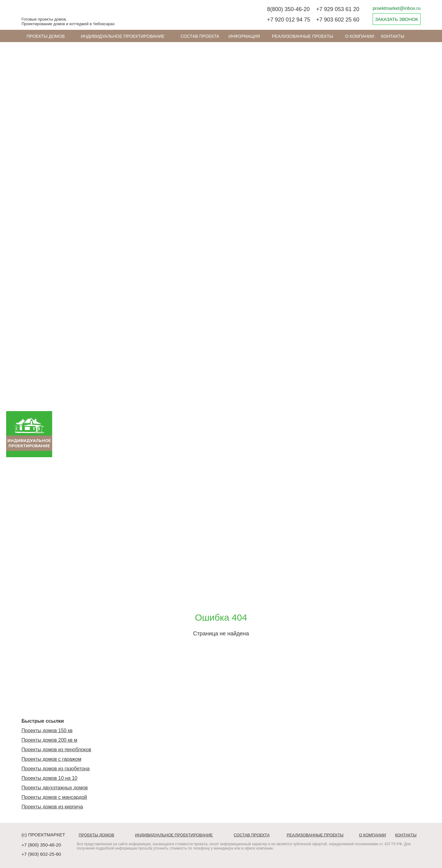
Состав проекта (200, 36)
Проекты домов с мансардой (54, 797)
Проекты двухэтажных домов (55, 788)
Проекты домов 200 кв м (49, 740)
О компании (360, 36)
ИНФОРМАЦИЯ (244, 36)
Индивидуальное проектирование (123, 36)
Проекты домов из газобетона (56, 769)
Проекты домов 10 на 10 (49, 778)
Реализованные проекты (302, 36)
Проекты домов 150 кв (47, 731)
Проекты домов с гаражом (51, 759)
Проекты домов (46, 36)
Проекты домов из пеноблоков (56, 750)
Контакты (393, 36)
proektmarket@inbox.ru (397, 8)
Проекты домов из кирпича (52, 807)
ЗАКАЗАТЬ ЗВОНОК (397, 19)
